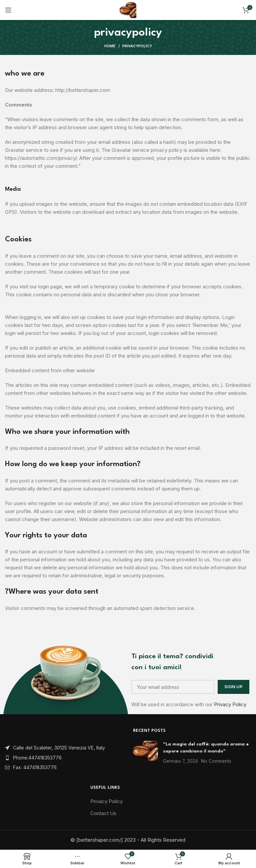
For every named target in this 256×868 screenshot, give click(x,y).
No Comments (216, 761)
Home (110, 46)
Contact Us (103, 813)
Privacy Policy (230, 704)
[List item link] (64, 758)
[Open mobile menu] (8, 10)
